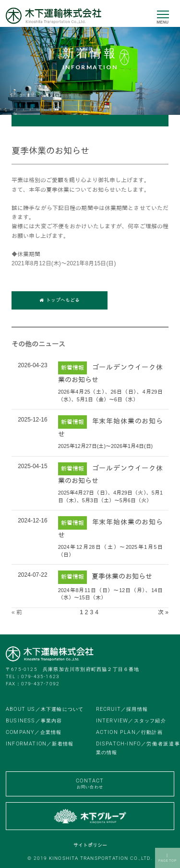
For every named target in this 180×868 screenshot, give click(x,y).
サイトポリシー (90, 845)
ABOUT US (45, 709)
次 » (163, 612)
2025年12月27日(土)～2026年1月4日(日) (105, 446)
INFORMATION (40, 744)
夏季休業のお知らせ (122, 576)
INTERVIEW (131, 721)
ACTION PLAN (129, 732)
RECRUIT (122, 709)
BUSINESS (34, 721)
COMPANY (34, 732)
